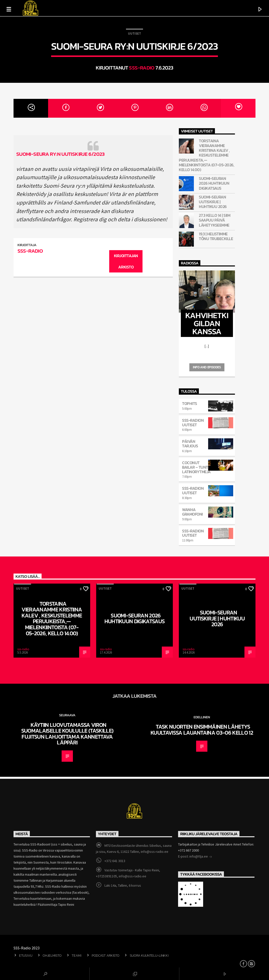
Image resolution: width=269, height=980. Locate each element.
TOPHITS (190, 403)
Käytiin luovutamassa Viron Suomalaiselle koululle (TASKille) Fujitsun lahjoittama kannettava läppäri (67, 734)
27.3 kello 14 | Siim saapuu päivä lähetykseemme (215, 220)
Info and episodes (207, 367)
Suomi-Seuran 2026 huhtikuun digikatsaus (214, 183)
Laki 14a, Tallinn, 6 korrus (123, 885)
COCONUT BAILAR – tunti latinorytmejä (196, 467)
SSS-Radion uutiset (193, 423)
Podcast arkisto (106, 955)
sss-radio (142, 68)
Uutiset (134, 33)
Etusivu (26, 955)
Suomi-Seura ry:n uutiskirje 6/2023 (60, 154)
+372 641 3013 (115, 861)
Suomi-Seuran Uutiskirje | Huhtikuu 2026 (213, 202)
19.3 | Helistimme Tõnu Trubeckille (216, 236)
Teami (77, 955)
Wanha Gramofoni (192, 512)
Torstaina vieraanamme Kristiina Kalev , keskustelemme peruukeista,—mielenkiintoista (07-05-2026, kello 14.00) (207, 155)
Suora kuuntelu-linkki (149, 955)
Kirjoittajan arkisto (126, 261)
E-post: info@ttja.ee (195, 857)
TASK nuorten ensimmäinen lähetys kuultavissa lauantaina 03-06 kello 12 (202, 730)
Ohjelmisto (52, 955)
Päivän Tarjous (190, 444)
